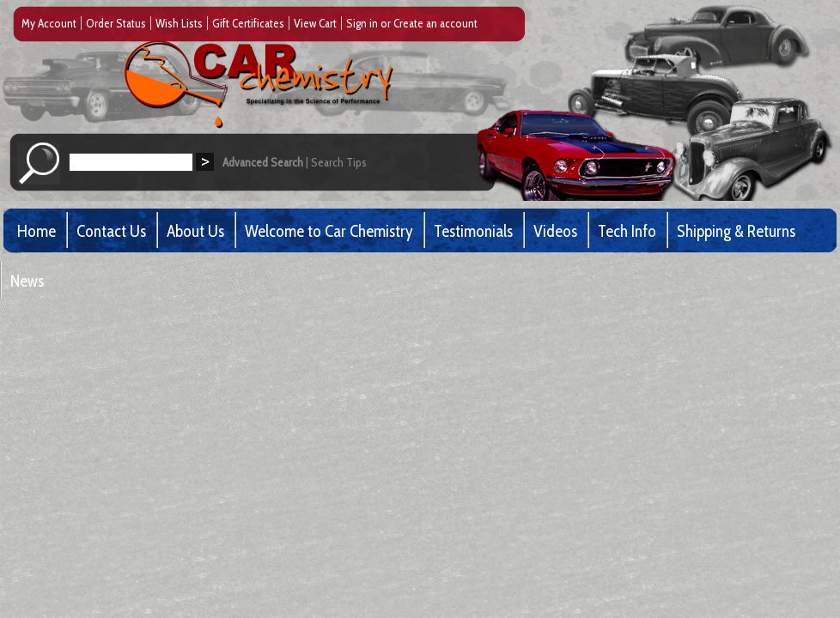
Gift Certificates (248, 23)
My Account (49, 23)
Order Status (116, 23)
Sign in (362, 23)
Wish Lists (179, 23)
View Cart (315, 23)
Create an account (435, 23)
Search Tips (339, 162)
